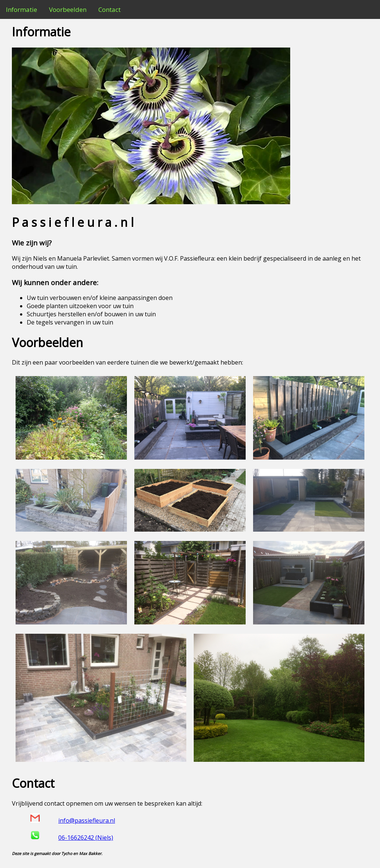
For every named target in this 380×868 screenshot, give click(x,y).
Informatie (22, 9)
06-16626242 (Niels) (86, 838)
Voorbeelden (68, 9)
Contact (109, 9)
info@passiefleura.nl (87, 820)
